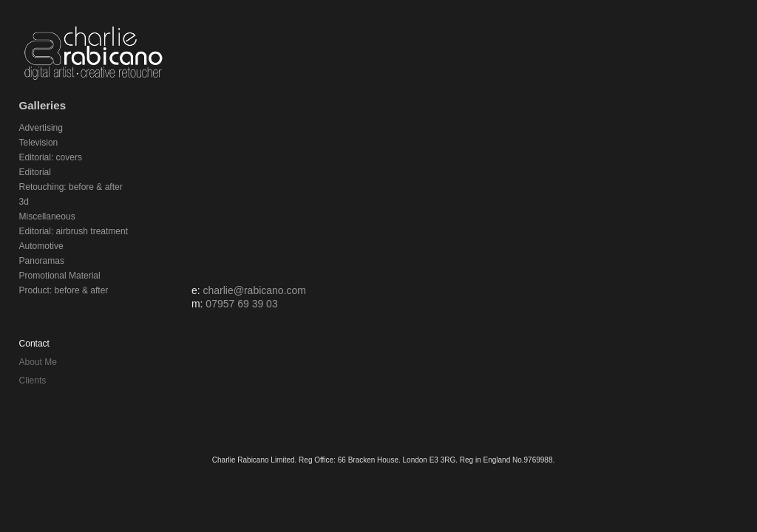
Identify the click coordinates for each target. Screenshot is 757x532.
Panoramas (42, 261)
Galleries (43, 105)
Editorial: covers (51, 157)
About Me (38, 362)
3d (24, 202)
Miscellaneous (47, 216)
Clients (33, 381)
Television (39, 143)
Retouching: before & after (71, 187)
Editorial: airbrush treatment (74, 231)
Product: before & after (64, 290)
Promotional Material (60, 276)
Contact (34, 344)
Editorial (35, 172)
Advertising (41, 128)
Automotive (41, 246)
